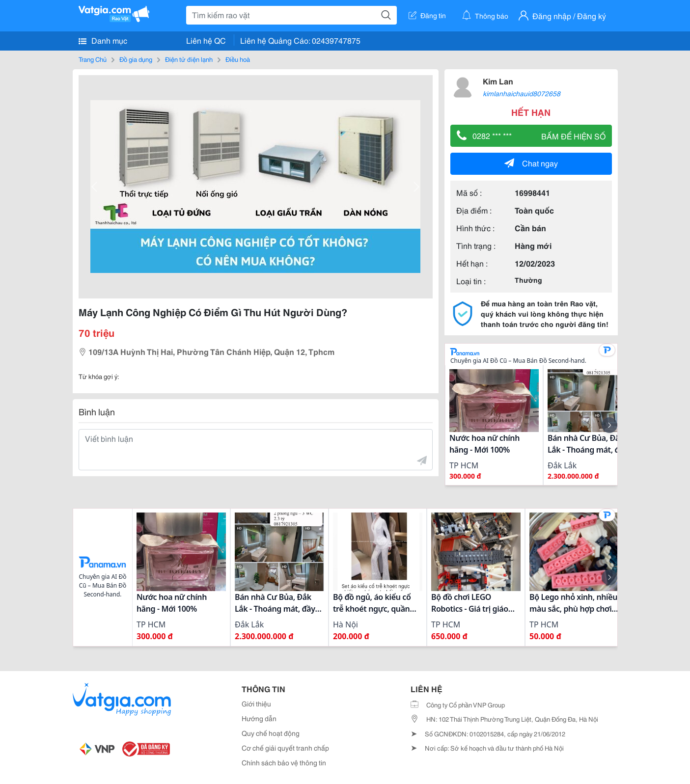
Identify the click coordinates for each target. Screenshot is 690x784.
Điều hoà (238, 59)
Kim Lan (498, 81)
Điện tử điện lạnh (189, 59)
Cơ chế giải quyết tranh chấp (285, 748)
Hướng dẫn (259, 718)
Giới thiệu (256, 703)
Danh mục (103, 40)
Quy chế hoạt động (271, 733)
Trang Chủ (93, 59)
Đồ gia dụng (136, 59)
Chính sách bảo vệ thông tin (284, 762)
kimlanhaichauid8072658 (522, 93)
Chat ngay (531, 163)
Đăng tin (427, 15)
